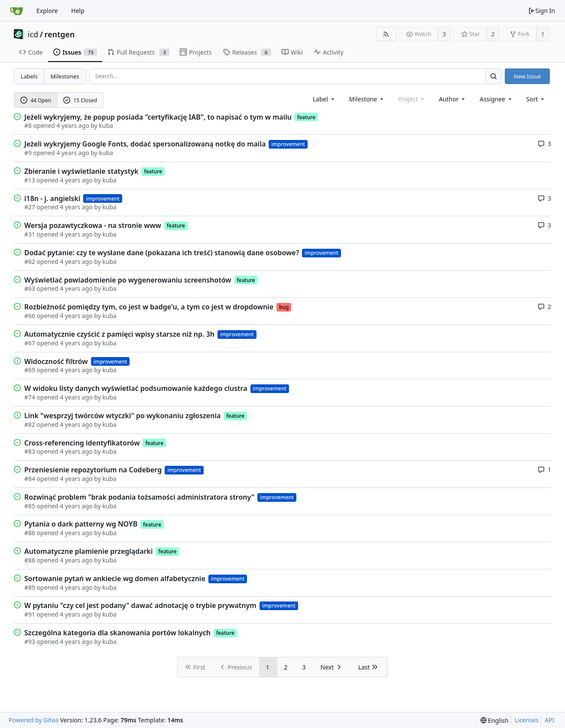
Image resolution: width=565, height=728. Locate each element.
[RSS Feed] (386, 34)
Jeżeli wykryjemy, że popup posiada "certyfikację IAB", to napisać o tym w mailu (158, 117)
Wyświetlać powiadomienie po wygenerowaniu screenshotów (128, 280)
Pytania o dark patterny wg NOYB (81, 524)
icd (33, 34)
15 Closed (80, 100)
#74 (30, 397)
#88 (30, 560)
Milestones (65, 76)
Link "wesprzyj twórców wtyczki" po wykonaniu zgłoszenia (122, 416)
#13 (30, 180)
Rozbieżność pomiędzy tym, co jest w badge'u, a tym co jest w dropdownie (149, 307)
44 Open (36, 100)
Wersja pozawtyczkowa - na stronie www (93, 225)
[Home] (16, 11)
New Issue (527, 76)
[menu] (536, 99)
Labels (29, 76)
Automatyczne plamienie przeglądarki (88, 551)
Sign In (542, 11)
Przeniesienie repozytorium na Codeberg (93, 470)
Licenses (527, 720)
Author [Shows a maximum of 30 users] (453, 99)
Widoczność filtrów (56, 361)
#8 (28, 125)
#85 (30, 506)
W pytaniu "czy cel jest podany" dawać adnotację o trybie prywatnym (140, 605)
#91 (30, 614)
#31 (30, 234)
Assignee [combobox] (496, 99)
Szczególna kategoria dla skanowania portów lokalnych (117, 633)
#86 (30, 533)
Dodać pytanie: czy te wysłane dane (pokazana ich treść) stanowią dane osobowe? (162, 253)
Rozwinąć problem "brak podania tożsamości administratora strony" (139, 497)
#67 (30, 343)
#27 (30, 207)
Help (78, 11)
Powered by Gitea (34, 720)
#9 (28, 153)
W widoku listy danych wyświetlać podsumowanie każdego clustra (136, 388)
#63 (30, 288)
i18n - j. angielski (52, 198)
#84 (30, 479)
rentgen (60, 34)
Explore (47, 11)
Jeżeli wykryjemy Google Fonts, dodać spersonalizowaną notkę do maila (145, 144)
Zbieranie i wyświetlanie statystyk (81, 171)
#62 (30, 262)
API (549, 720)
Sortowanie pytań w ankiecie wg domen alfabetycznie (115, 578)
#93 (30, 642)
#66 (30, 316)
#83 (30, 451)
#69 (30, 370)
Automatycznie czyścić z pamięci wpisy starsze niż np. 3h (119, 334)
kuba (106, 125)
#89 (30, 587)
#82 (30, 424)
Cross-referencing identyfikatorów (82, 443)
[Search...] (494, 76)
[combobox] (324, 99)
